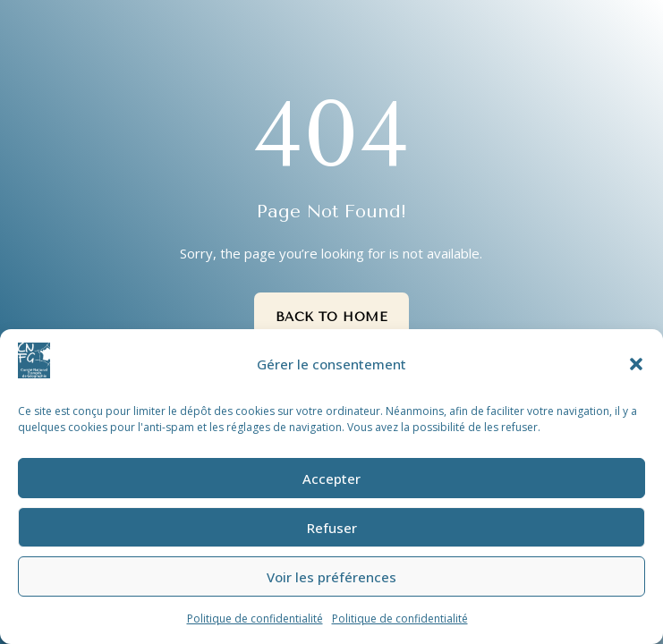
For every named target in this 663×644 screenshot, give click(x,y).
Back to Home (332, 317)
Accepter (331, 479)
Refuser (332, 528)
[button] (636, 364)
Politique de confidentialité (255, 619)
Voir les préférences (331, 577)
